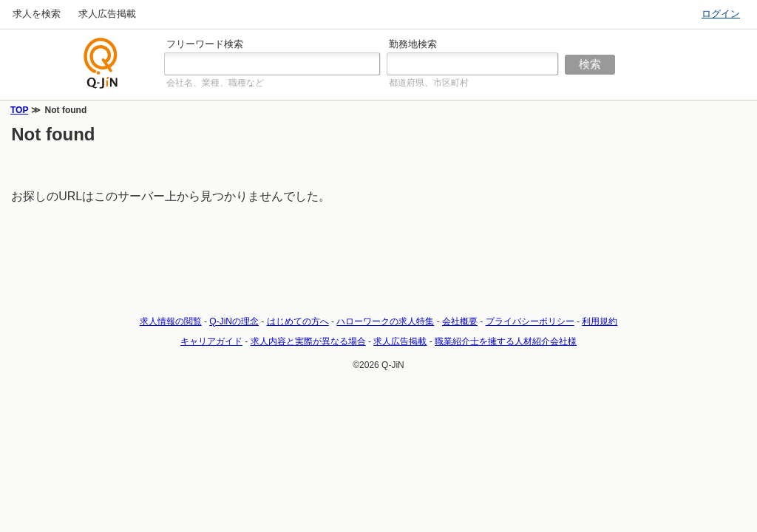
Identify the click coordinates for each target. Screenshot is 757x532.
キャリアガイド (211, 341)
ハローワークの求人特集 (385, 321)
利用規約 (600, 321)
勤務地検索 (413, 44)
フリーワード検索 (205, 44)
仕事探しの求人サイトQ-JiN (101, 63)
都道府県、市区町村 (429, 83)
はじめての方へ (298, 321)
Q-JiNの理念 (234, 321)
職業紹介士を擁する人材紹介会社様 (506, 341)
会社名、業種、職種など (215, 83)
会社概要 (460, 321)
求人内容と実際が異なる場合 (308, 341)
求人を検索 (37, 14)
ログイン (721, 14)
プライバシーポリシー (530, 321)
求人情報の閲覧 (171, 321)
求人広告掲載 (107, 14)
